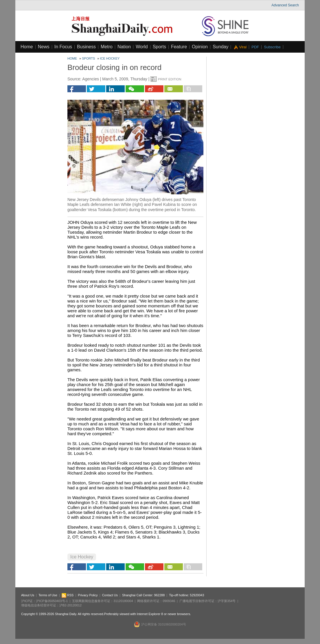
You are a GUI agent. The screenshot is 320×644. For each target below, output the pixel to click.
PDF (255, 47)
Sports (159, 47)
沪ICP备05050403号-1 (52, 601)
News (44, 47)
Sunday (220, 47)
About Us (28, 595)
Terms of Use (48, 595)
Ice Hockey (110, 58)
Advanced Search (285, 5)
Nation (124, 47)
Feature (179, 47)
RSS (68, 595)
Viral (243, 47)
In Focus (63, 47)
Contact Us (110, 595)
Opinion (200, 47)
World (142, 47)
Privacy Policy (88, 595)
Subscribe (272, 47)
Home (27, 47)
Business (86, 47)
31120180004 (123, 601)
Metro (107, 47)
